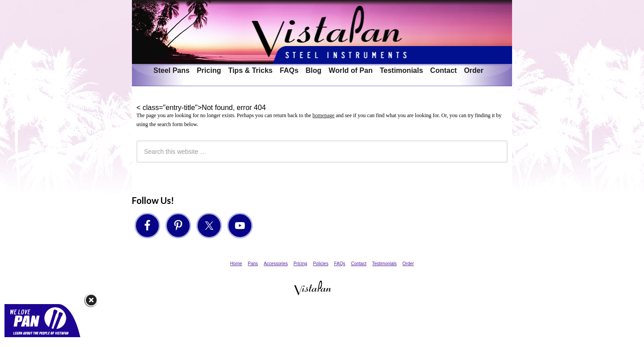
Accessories (276, 264)
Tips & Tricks (250, 70)
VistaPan (322, 32)
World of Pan (351, 70)
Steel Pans (172, 70)
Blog (314, 70)
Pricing (209, 70)
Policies (321, 264)
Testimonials (401, 70)
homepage (324, 115)
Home (236, 264)
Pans (253, 264)
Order (474, 70)
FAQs (289, 70)
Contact (444, 70)
